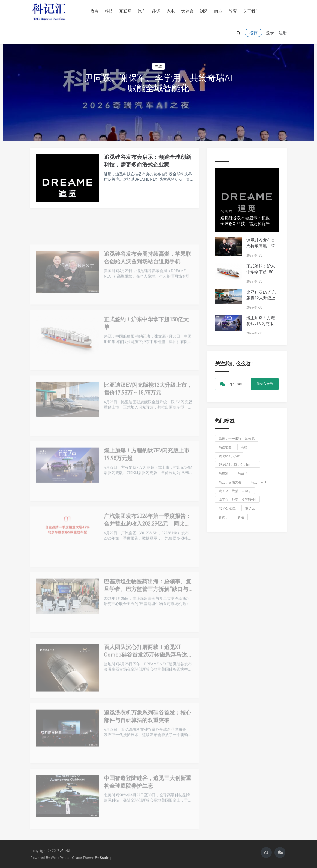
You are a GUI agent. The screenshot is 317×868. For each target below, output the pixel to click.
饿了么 (250, 508)
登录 (270, 33)
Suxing (106, 857)
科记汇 (66, 850)
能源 (156, 11)
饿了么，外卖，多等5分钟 (237, 500)
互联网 (125, 11)
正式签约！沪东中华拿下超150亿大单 (262, 272)
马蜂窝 (223, 473)
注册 (283, 33)
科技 (109, 11)
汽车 (142, 11)
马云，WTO (259, 482)
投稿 (253, 33)
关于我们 (251, 11)
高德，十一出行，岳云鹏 (237, 438)
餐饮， (223, 517)
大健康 (187, 11)
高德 (244, 447)
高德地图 (225, 447)
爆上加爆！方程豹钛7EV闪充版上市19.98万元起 (262, 324)
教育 (233, 11)
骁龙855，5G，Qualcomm (237, 465)
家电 (171, 11)
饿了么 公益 (227, 508)
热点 (94, 11)
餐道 (241, 517)
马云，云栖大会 (230, 482)
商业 (218, 11)
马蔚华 (243, 473)
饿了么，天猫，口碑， (235, 491)
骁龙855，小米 (229, 456)
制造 (204, 11)
